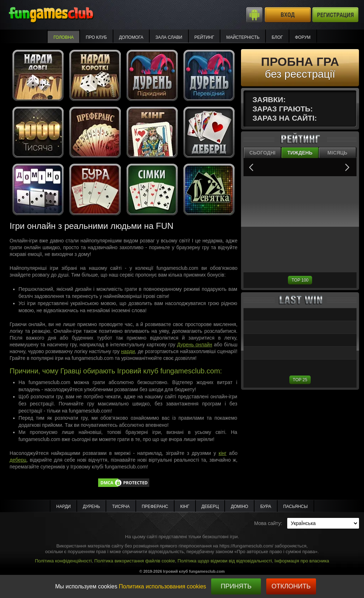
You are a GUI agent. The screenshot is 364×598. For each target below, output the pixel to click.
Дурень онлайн (195, 345)
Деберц (210, 507)
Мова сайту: (268, 523)
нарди (128, 351)
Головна (63, 37)
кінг (223, 453)
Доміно (239, 507)
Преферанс (155, 507)
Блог (277, 37)
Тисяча (121, 507)
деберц (18, 460)
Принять (236, 586)
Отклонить (291, 586)
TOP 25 (300, 380)
